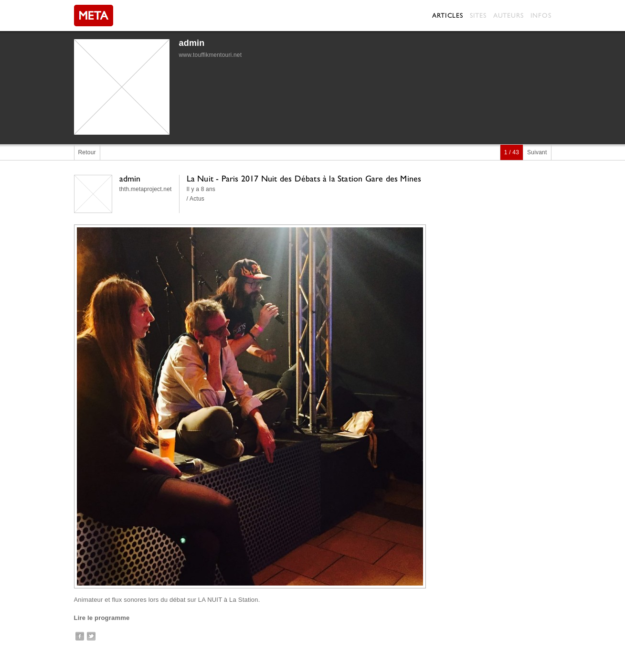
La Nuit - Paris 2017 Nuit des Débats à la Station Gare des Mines (304, 178)
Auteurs (508, 15)
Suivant (537, 152)
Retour (87, 152)
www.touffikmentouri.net (211, 55)
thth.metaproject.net (146, 189)
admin (192, 43)
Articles (447, 15)
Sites (478, 15)
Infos (541, 15)
